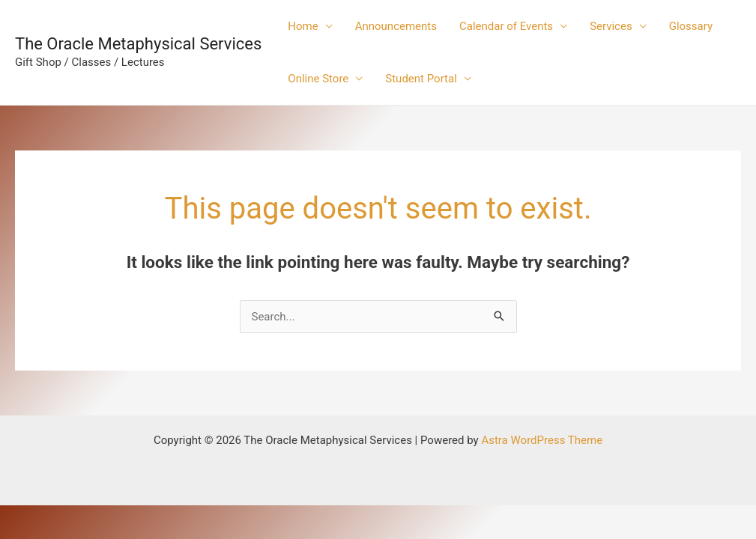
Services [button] (611, 26)
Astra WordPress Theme (542, 440)
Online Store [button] (318, 79)
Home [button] (303, 26)
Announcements (396, 26)
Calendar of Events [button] (506, 26)
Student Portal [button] (421, 79)
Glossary (691, 26)
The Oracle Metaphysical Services (138, 44)
